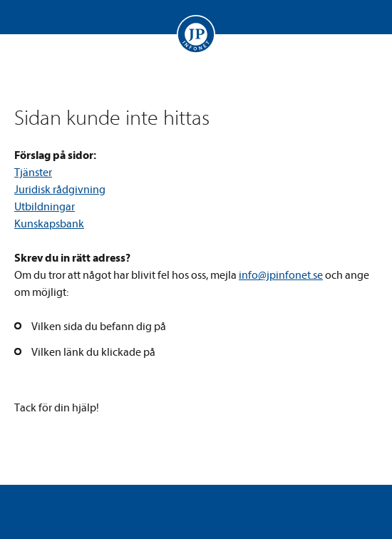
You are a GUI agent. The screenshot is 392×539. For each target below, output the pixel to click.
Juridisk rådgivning (60, 190)
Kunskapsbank (49, 224)
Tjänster (33, 173)
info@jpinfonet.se (281, 275)
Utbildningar (45, 207)
